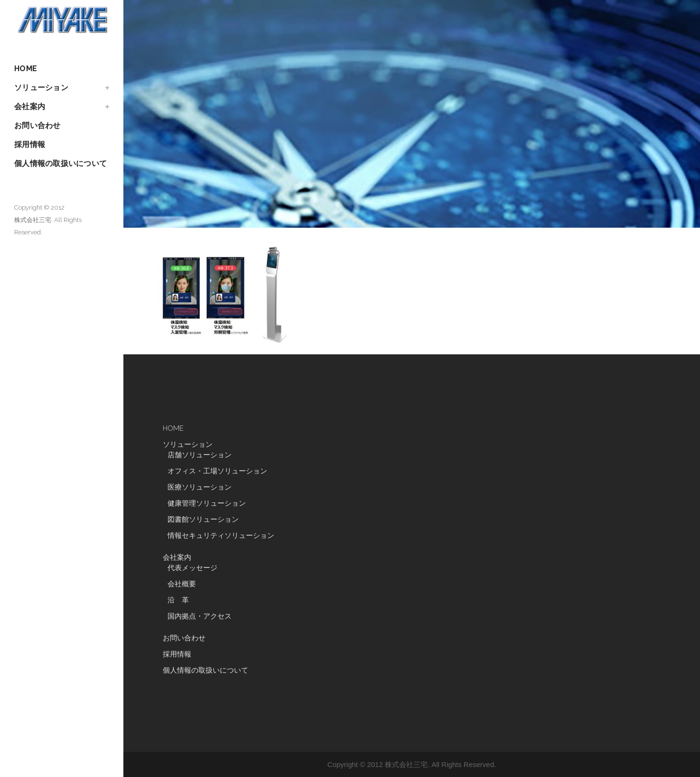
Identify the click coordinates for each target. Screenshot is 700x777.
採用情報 (177, 654)
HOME (173, 428)
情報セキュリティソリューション (221, 536)
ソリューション (188, 444)
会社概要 (182, 584)
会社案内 (177, 557)
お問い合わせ (184, 638)
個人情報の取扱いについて (205, 670)
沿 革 (182, 600)
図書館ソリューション (203, 519)
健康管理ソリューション (207, 503)
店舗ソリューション (200, 455)
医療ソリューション (200, 487)
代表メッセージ (192, 568)
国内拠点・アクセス (200, 616)
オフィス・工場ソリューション (217, 471)
